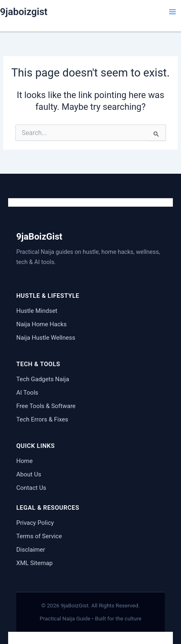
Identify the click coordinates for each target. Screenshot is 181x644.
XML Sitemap (34, 563)
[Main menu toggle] (172, 12)
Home (24, 461)
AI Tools (27, 393)
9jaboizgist (24, 12)
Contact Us (31, 488)
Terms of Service (39, 536)
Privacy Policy (35, 523)
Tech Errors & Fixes (42, 419)
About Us (29, 474)
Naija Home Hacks (41, 324)
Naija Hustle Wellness (46, 338)
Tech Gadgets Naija (43, 379)
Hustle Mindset (37, 311)
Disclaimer (31, 550)
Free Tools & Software (46, 406)
